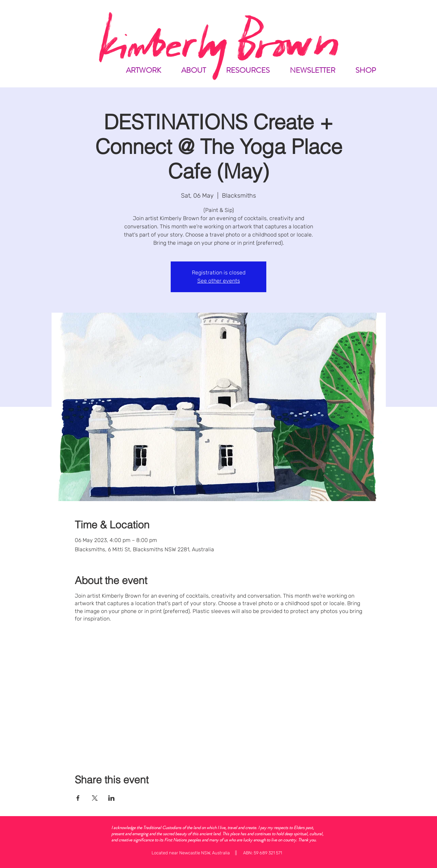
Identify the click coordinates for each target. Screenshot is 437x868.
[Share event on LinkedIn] (111, 798)
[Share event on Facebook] (78, 798)
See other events (219, 281)
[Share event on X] (95, 798)
